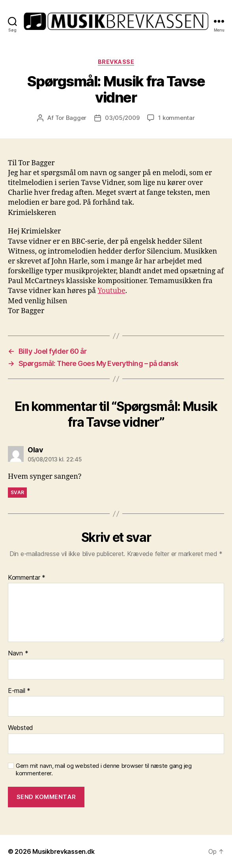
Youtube (111, 291)
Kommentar (27, 578)
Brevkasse (116, 62)
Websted (21, 728)
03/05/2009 (122, 118)
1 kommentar (176, 118)
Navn (18, 653)
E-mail (19, 691)
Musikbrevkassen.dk (63, 851)
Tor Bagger (71, 118)
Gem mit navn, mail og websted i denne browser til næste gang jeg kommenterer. (104, 770)
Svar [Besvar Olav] (17, 492)
